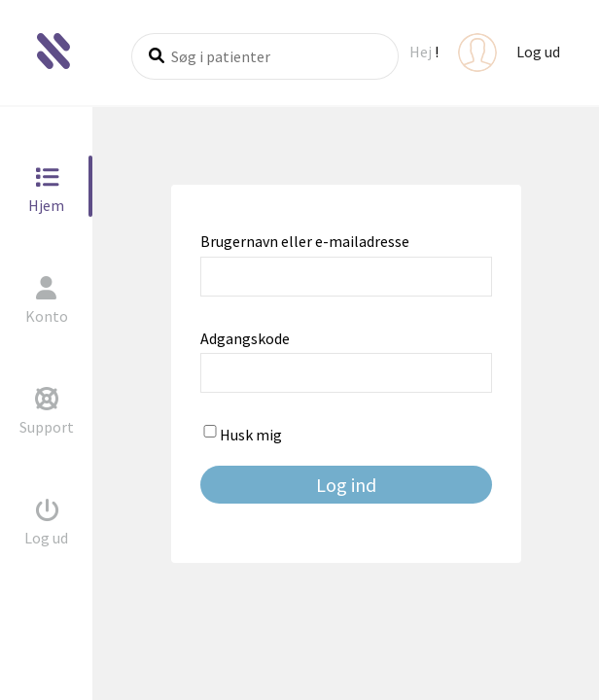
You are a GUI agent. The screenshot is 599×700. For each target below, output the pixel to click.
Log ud (538, 52)
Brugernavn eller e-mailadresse (305, 241)
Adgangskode (245, 338)
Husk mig (241, 435)
